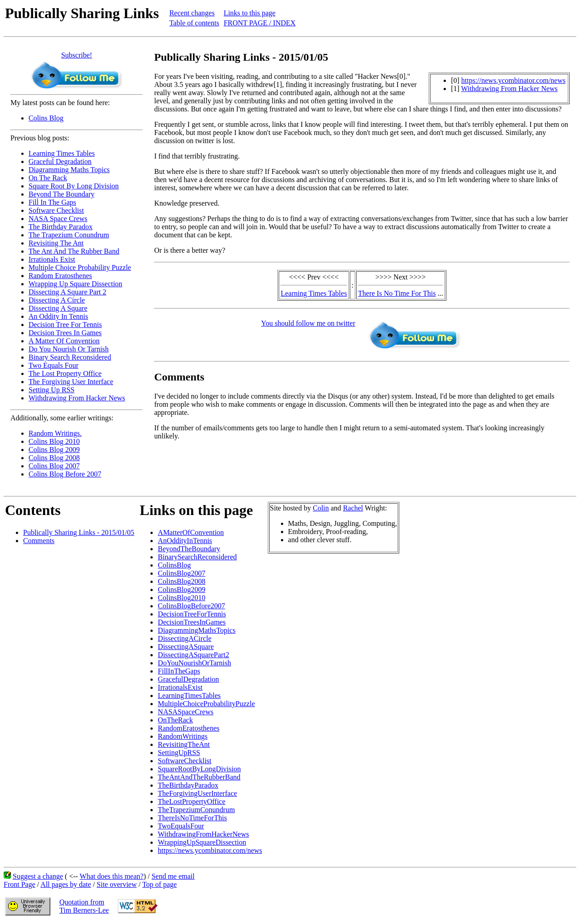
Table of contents (194, 23)
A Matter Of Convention (64, 341)
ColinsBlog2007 (181, 573)
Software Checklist (56, 210)
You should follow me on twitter (308, 323)
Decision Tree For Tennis (65, 325)
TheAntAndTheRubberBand (199, 777)
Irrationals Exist (52, 259)
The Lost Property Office (65, 373)
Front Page (19, 884)
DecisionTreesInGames (192, 622)
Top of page (159, 884)
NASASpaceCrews (186, 712)
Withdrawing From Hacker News (77, 398)
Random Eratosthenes (60, 276)
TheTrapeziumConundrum (196, 810)
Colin (321, 508)
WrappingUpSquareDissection (202, 842)
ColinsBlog (174, 565)
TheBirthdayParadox (188, 785)
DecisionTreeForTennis (192, 614)
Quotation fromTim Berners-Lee (84, 906)
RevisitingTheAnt (184, 744)
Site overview (116, 884)
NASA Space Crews (58, 219)
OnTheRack (175, 720)
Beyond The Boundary (61, 194)
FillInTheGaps (179, 671)
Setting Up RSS (51, 390)
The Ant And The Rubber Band (74, 251)
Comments (39, 541)
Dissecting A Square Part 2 (68, 292)
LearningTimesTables (189, 695)
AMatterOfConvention (191, 532)
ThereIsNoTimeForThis (192, 818)
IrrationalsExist (180, 687)
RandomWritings (183, 736)
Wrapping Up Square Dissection (75, 284)
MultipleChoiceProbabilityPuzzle (206, 704)
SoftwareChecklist (184, 761)
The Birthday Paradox (60, 227)
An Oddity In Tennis (58, 316)
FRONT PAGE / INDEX (260, 23)
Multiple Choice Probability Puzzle (80, 267)
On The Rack (48, 178)
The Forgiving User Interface (71, 382)
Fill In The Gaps (52, 202)
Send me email (173, 876)
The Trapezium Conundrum (69, 235)
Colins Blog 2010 (54, 441)
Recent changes (192, 13)
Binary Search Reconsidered (70, 357)
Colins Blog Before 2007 (65, 474)
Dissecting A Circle (57, 300)
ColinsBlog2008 (181, 581)
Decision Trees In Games (65, 333)
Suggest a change (38, 876)
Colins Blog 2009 (54, 450)
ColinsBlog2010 (181, 598)
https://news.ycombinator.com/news (513, 80)
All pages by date (66, 884)
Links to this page (250, 13)
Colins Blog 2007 (54, 466)
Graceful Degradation (60, 161)
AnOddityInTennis (185, 541)
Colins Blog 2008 (54, 458)
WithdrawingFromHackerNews (203, 834)
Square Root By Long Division (74, 186)
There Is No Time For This (397, 293)
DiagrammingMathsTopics (196, 630)
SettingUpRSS (179, 753)
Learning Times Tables (62, 153)
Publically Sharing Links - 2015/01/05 (79, 532)
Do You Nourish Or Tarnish (69, 349)
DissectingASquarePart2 (193, 655)
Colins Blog (46, 118)
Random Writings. (55, 433)
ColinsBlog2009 (181, 590)
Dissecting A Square (58, 308)
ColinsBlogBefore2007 (191, 606)
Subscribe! (77, 55)
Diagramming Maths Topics (69, 170)
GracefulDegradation (188, 679)
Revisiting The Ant (56, 243)
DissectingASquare (186, 647)
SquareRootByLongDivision (199, 769)
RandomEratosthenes (188, 728)
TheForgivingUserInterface (197, 793)
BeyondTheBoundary (189, 549)
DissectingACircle (184, 638)
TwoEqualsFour (181, 826)
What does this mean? (112, 876)
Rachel (353, 508)
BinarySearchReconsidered (197, 557)
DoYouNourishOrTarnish (194, 663)
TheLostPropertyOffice (191, 801)
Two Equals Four (53, 365)
